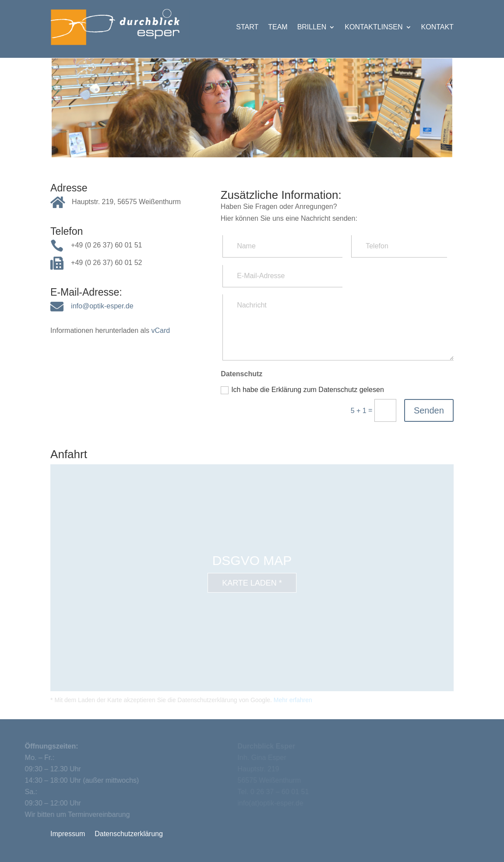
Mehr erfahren (293, 700)
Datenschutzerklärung (129, 834)
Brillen (312, 27)
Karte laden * (252, 583)
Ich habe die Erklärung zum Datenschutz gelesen (302, 390)
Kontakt (437, 27)
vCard (160, 330)
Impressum (68, 834)
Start (247, 27)
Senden (429, 410)
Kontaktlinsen (374, 27)
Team (278, 27)
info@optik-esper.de (102, 306)
